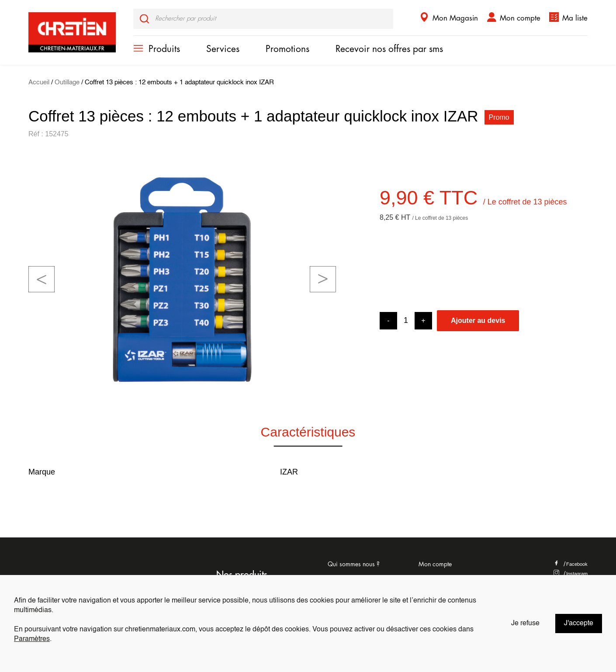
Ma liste (575, 18)
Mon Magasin (455, 18)
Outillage (67, 83)
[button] (42, 279)
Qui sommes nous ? (354, 564)
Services (223, 49)
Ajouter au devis (478, 320)
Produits (164, 49)
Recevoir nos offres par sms (389, 49)
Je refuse (525, 624)
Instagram (571, 574)
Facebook (571, 565)
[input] (263, 19)
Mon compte (520, 18)
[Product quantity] (406, 320)
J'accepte (579, 624)
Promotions (287, 49)
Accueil (39, 83)
